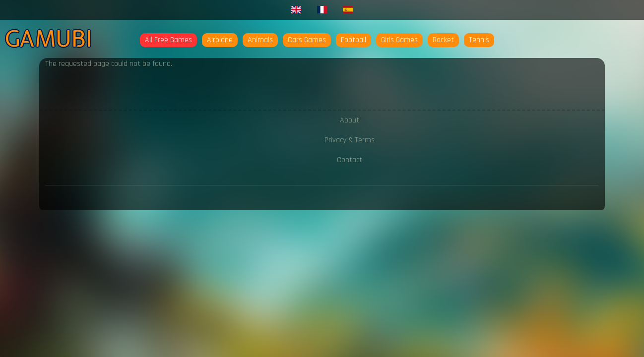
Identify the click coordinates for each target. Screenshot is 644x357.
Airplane (220, 40)
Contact (350, 160)
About (350, 120)
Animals (260, 40)
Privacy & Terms (350, 140)
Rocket (443, 40)
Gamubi (48, 39)
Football (354, 40)
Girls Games (399, 40)
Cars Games (307, 40)
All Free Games (168, 40)
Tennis (479, 40)
